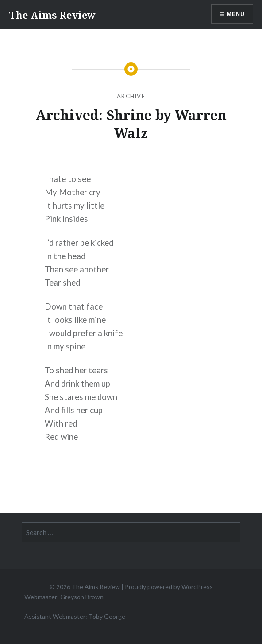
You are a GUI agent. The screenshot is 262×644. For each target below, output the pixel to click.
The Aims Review (52, 15)
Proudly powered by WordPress (169, 587)
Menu (236, 14)
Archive (131, 96)
